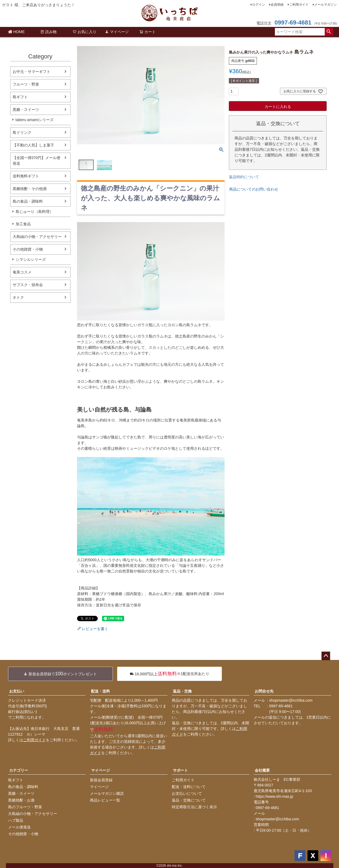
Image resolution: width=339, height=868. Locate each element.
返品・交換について (189, 800)
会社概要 (262, 770)
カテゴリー (19, 770)
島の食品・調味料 (28, 201)
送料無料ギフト (26, 176)
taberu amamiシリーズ (35, 120)
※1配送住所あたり (169, 674)
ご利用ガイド (299, 5)
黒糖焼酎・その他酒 (30, 189)
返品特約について (244, 177)
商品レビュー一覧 (105, 800)
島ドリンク (22, 132)
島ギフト (20, 97)
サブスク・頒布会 (28, 285)
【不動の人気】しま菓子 (33, 145)
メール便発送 (19, 827)
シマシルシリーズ (31, 259)
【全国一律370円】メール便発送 (36, 161)
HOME (16, 32)
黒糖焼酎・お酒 (21, 800)
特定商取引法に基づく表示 (194, 807)
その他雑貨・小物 (28, 249)
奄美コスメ (22, 272)
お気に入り (85, 32)
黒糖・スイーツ (26, 110)
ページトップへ (326, 656)
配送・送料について (189, 787)
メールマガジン (326, 5)
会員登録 (277, 5)
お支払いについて (187, 793)
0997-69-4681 (293, 22)
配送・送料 (100, 691)
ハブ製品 (16, 820)
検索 (329, 32)
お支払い (17, 691)
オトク (18, 297)
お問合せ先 (264, 691)
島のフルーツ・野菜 (25, 807)
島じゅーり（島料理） (34, 212)
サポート (180, 770)
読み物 (48, 32)
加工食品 (23, 224)
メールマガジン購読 (107, 793)
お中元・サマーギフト (32, 72)
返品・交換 (182, 691)
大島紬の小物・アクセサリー (37, 237)
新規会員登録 (101, 780)
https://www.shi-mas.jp (275, 796)
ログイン (258, 5)
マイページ (117, 32)
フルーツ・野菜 (26, 84)
